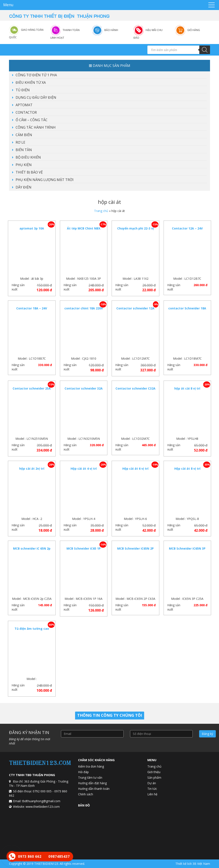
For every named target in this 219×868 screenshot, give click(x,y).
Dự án (152, 783)
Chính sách (86, 794)
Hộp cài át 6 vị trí (135, 469)
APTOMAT (24, 105)
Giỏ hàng (194, 30)
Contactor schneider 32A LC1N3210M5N (84, 391)
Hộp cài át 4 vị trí (84, 469)
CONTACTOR (26, 112)
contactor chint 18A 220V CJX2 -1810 (84, 310)
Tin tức (152, 789)
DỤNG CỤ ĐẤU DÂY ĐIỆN (36, 97)
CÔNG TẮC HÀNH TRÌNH (36, 127)
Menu (8, 5)
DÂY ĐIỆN (24, 187)
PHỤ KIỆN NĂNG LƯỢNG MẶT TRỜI (45, 180)
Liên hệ (152, 794)
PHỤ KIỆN (24, 165)
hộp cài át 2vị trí (32, 469)
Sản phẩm (154, 778)
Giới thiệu (154, 772)
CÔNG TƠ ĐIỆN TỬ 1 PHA (36, 75)
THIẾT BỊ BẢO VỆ (29, 172)
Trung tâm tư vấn (90, 778)
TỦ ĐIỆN (23, 90)
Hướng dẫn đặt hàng (92, 783)
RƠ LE (20, 142)
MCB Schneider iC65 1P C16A (84, 551)
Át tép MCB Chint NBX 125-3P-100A (84, 230)
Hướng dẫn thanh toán (94, 789)
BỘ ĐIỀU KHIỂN (28, 157)
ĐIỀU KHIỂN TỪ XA (31, 82)
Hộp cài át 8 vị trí (187, 469)
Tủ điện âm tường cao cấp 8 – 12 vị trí (32, 631)
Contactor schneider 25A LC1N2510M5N (32, 391)
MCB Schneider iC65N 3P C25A (187, 551)
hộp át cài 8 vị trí (187, 388)
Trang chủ (101, 211)
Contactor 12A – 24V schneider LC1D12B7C (187, 230)
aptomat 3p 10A (32, 228)
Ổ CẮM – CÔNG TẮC (32, 120)
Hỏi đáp (83, 772)
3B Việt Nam (201, 864)
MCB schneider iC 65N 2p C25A (32, 551)
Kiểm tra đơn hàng (91, 766)
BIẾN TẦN (24, 150)
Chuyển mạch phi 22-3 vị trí (135, 230)
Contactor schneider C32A (135, 388)
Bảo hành (111, 30)
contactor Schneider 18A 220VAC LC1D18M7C (187, 310)
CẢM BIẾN (24, 135)
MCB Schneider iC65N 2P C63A (135, 551)
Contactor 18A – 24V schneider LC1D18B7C (32, 310)
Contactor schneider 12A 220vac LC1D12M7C (135, 310)
